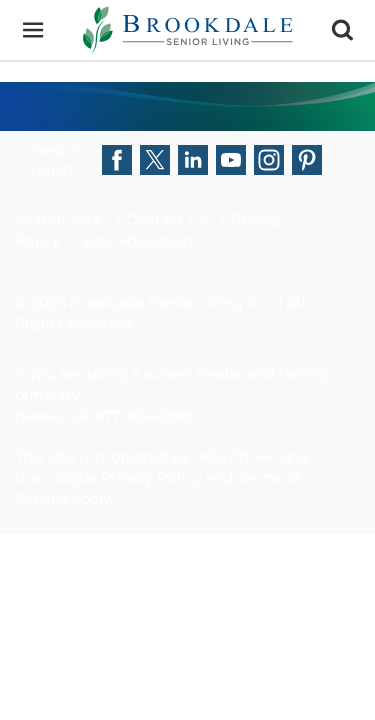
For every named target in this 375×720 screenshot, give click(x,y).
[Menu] (32, 30)
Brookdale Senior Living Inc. (173, 303)
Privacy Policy (151, 478)
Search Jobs (59, 220)
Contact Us (166, 220)
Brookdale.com (137, 241)
